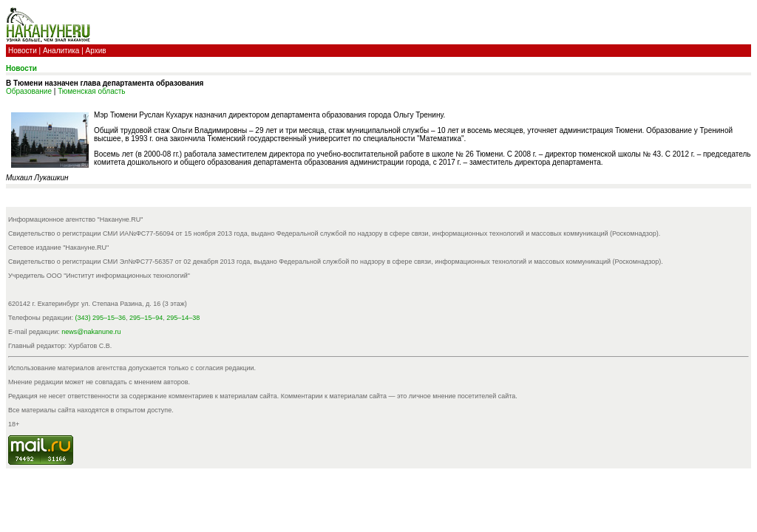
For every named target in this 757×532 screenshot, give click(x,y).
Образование (29, 91)
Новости (23, 51)
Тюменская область (91, 91)
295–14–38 (183, 318)
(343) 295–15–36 (101, 318)
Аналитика (61, 51)
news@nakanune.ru (91, 332)
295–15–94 (146, 318)
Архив (96, 51)
